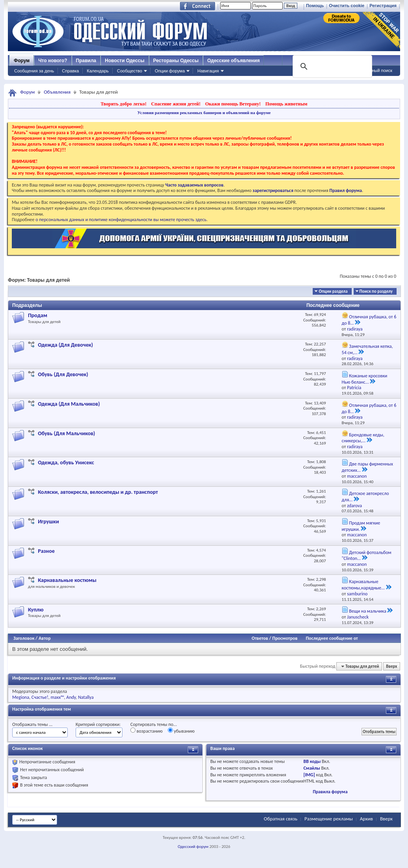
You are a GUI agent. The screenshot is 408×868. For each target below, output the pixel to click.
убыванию (181, 731)
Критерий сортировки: (98, 724)
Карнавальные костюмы (67, 580)
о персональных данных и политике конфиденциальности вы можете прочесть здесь (121, 220)
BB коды (312, 761)
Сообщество (130, 71)
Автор (45, 638)
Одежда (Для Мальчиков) (69, 404)
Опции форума (170, 71)
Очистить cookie (347, 6)
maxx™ (57, 697)
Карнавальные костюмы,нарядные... (363, 585)
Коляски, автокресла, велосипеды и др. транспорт (98, 492)
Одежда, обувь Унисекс (66, 463)
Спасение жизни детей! (176, 104)
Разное (46, 551)
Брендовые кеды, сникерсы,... (363, 438)
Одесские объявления (233, 61)
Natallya (86, 697)
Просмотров (285, 638)
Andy (71, 697)
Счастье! (40, 697)
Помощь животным (287, 104)
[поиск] (332, 66)
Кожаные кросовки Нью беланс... (365, 379)
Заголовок (24, 638)
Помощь (315, 6)
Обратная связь (281, 819)
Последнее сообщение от (332, 638)
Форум (22, 61)
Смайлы (312, 768)
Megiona (21, 697)
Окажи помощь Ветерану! (233, 104)
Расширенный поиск (372, 70)
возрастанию (147, 731)
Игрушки (48, 522)
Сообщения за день (34, 71)
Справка (70, 71)
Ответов (260, 638)
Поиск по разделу (376, 291)
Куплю (36, 610)
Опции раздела (333, 291)
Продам (38, 315)
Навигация (208, 71)
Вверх (391, 666)
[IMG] (309, 775)
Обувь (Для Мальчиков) (66, 433)
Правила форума (330, 792)
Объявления (57, 92)
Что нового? (53, 61)
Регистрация (383, 6)
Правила (86, 61)
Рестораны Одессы (176, 61)
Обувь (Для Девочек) (63, 374)
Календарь (98, 71)
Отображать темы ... (32, 724)
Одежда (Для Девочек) (65, 345)
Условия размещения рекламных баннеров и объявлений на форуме (204, 113)
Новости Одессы (124, 61)
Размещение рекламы (329, 819)
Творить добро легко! (123, 104)
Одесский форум (193, 847)
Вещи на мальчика (367, 611)
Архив (366, 819)
